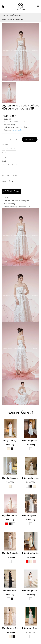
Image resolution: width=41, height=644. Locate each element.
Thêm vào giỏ (30, 139)
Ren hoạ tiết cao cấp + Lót (10, 165)
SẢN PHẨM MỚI (21, 413)
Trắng (4, 157)
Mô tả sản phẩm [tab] (11, 191)
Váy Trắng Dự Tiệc (15, 15)
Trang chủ (5, 15)
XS (3, 149)
